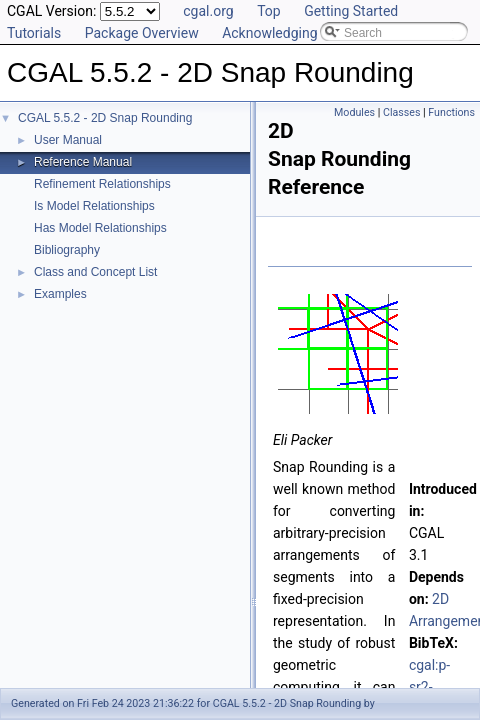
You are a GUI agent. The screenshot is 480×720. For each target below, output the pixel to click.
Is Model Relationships (94, 206)
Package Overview (142, 33)
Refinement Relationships (102, 184)
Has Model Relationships (100, 228)
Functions (451, 112)
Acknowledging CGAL (289, 33)
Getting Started (351, 11)
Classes (401, 112)
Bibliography (67, 250)
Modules (354, 112)
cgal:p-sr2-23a (429, 687)
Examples (60, 294)
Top (269, 11)
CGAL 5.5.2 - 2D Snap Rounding (105, 118)
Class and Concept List (95, 272)
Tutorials (34, 33)
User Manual (68, 140)
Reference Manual (83, 162)
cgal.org (208, 11)
